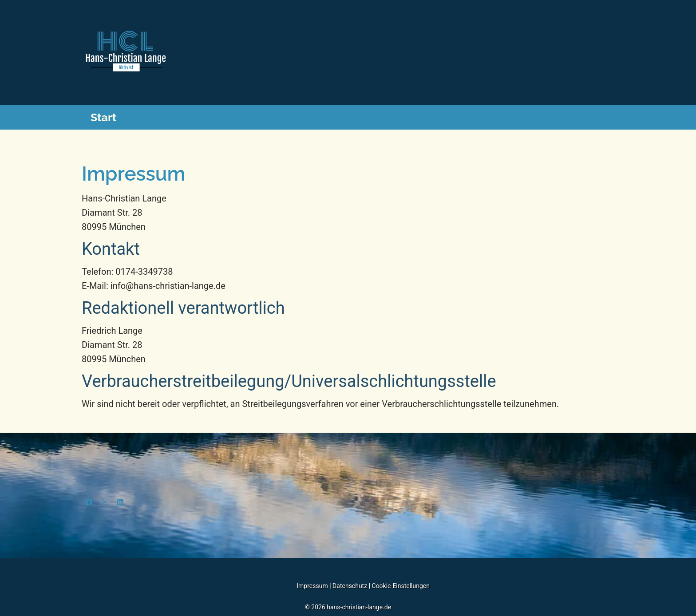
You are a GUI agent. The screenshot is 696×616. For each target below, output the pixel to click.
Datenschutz (351, 586)
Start (103, 117)
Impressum (312, 586)
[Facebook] (89, 503)
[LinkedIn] (120, 503)
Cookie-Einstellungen (401, 586)
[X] (105, 503)
